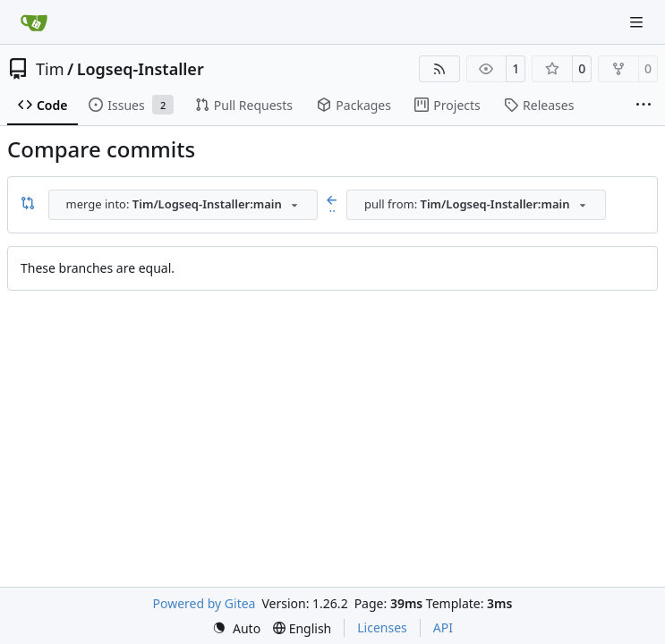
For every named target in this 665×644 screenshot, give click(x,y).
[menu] (236, 628)
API (443, 627)
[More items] (644, 106)
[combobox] (183, 205)
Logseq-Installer (141, 69)
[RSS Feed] (439, 69)
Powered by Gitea (205, 603)
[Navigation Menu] (638, 22)
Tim (50, 69)
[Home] (34, 22)
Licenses (382, 627)
